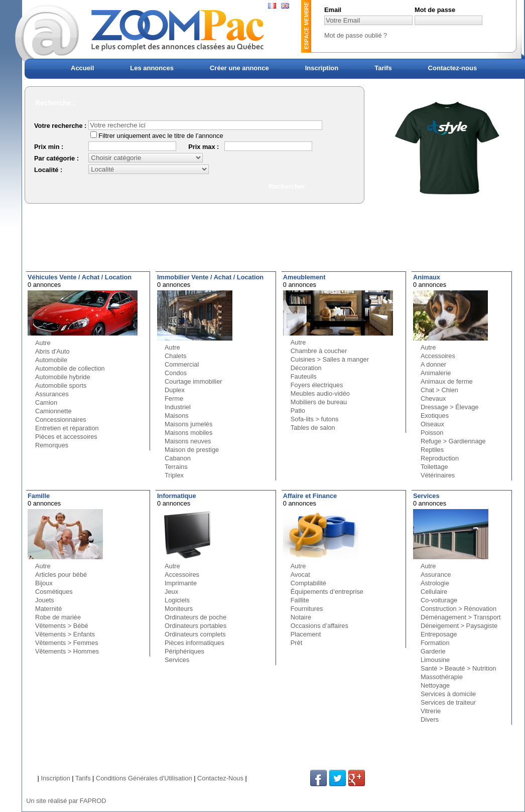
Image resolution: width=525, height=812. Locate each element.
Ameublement (304, 277)
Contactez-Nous (220, 778)
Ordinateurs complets (195, 634)
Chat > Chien (439, 390)
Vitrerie (431, 711)
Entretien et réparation (67, 428)
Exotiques (435, 416)
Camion (46, 402)
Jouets (45, 600)
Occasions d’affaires (319, 626)
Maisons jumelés (188, 424)
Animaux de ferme (447, 381)
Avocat (300, 575)
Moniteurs (179, 609)
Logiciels (177, 600)
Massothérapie (442, 677)
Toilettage (434, 467)
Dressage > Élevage (450, 407)
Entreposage (439, 634)
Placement (306, 634)
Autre (43, 343)
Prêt (296, 643)
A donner (433, 364)
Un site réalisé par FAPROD (66, 801)
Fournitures (307, 609)
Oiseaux (432, 424)
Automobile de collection (70, 368)
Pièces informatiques (194, 643)
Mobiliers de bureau (319, 402)
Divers (430, 719)
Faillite (300, 600)
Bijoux (44, 583)
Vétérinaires (438, 475)
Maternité (48, 609)
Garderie (433, 651)
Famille (39, 496)
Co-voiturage (439, 600)
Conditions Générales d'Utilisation (144, 778)
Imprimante (181, 583)
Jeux (171, 592)
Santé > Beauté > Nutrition (458, 668)
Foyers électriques (317, 385)
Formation (435, 643)
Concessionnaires (61, 420)
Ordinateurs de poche (195, 617)
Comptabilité (308, 583)
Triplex (174, 475)
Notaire (301, 617)
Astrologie (435, 583)
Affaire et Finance (310, 496)
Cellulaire (434, 592)
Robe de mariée (58, 617)
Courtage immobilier (193, 381)
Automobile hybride (63, 377)
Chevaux (433, 398)
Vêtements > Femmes (67, 643)
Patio (298, 411)
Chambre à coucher (319, 351)
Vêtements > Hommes (67, 651)
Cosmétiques (54, 592)
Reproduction (440, 458)
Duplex (175, 390)
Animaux (427, 277)
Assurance (436, 575)
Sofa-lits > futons (315, 419)
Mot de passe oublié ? (356, 35)
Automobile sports (61, 385)
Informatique (177, 496)
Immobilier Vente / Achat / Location (210, 277)
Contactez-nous (453, 68)
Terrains (176, 467)
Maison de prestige (192, 450)
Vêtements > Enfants (65, 634)
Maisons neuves (188, 441)
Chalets (175, 356)
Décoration (306, 368)
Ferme (174, 398)
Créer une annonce (239, 68)
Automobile (51, 360)
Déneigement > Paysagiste (459, 626)
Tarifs (383, 68)
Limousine (435, 660)
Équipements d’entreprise (327, 592)
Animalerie (436, 373)
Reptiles (432, 450)
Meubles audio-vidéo (320, 393)
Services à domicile (448, 694)
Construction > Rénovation (458, 609)
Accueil (82, 68)
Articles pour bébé (61, 575)
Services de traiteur (448, 702)
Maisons (177, 416)
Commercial (182, 364)
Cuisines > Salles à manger (330, 359)
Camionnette (53, 411)
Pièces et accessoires (66, 437)
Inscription (322, 68)
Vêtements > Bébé (62, 626)
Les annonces (152, 68)
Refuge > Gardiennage (453, 441)
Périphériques (184, 651)
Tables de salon (313, 428)
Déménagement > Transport (461, 617)
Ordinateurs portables (195, 626)
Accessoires (438, 356)
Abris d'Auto (52, 351)
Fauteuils (304, 376)
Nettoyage (435, 685)
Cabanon (178, 458)
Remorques (52, 445)
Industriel (178, 407)
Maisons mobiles (188, 433)
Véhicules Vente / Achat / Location (80, 277)
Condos (176, 373)
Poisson (432, 433)
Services (177, 660)
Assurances (52, 394)
